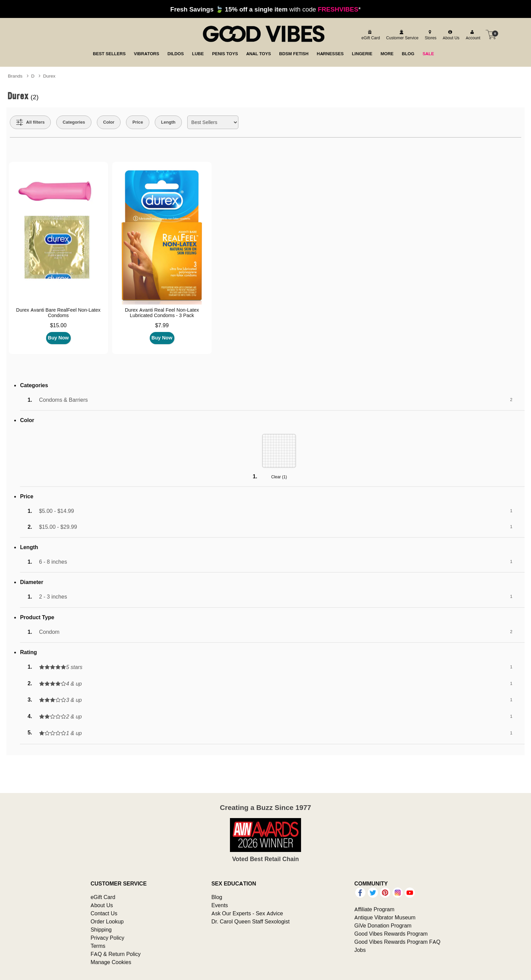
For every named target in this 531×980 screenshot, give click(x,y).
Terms (98, 946)
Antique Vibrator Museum (385, 917)
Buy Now (58, 338)
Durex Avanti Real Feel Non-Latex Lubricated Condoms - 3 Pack (162, 313)
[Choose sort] (213, 122)
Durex (49, 76)
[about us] (450, 35)
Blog (217, 897)
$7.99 (162, 325)
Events (220, 905)
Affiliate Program (374, 909)
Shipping (101, 930)
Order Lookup (107, 921)
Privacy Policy (107, 938)
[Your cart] (491, 35)
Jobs (360, 950)
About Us (102, 905)
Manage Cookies (111, 962)
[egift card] (370, 35)
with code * (265, 9)
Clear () (279, 477)
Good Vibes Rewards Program (391, 934)
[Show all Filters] (30, 122)
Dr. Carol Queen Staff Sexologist (250, 921)
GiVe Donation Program (383, 925)
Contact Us (104, 913)
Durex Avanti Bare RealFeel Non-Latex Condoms (58, 313)
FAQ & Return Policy (115, 954)
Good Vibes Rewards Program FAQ (397, 942)
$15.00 (58, 325)
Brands (15, 76)
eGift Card (103, 897)
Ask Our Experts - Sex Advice (247, 913)
